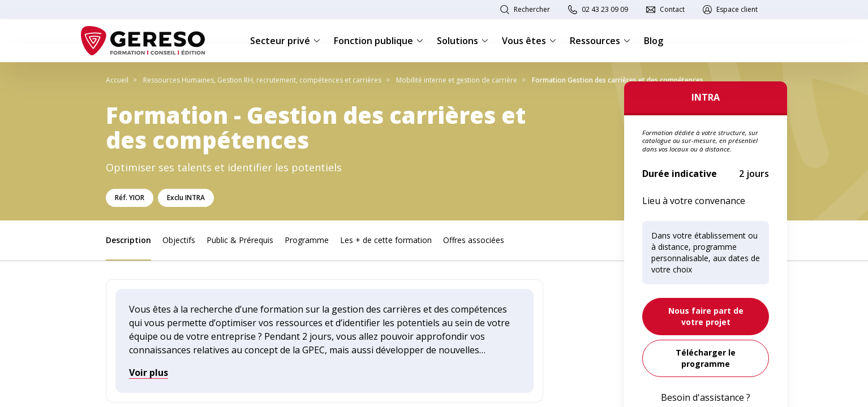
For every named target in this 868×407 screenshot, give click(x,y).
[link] (706, 317)
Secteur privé (285, 41)
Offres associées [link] (474, 240)
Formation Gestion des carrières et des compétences (618, 80)
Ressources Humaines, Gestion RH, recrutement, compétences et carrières (262, 80)
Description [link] (128, 240)
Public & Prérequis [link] (240, 240)
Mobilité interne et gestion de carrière (457, 80)
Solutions (463, 41)
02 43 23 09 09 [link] (605, 9)
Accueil (117, 80)
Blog (654, 41)
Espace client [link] (737, 9)
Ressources (600, 41)
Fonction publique (379, 41)
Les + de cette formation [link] (386, 240)
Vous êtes (529, 41)
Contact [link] (672, 9)
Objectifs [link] (179, 240)
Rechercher (532, 9)
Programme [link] (307, 240)
